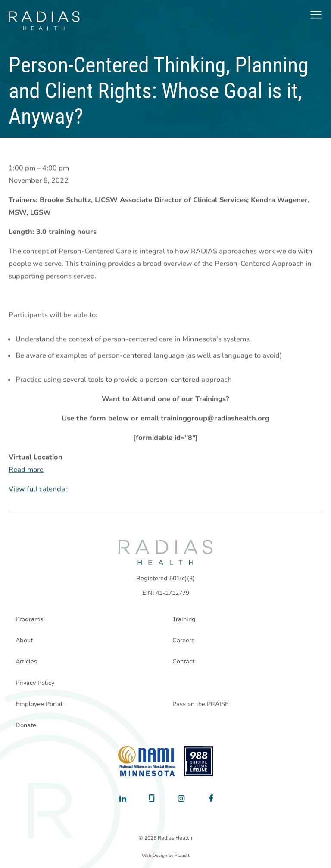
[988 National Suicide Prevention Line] (198, 761)
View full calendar (38, 489)
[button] (316, 15)
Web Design (155, 856)
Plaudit (182, 856)
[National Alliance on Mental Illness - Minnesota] (147, 761)
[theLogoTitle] (44, 21)
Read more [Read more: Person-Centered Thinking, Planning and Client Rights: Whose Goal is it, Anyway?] (26, 470)
